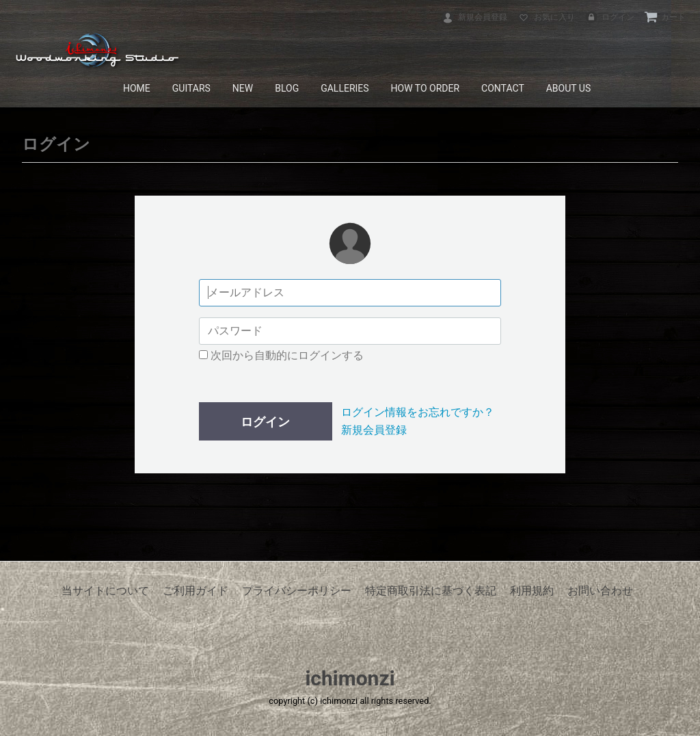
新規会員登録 (474, 17)
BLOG (287, 88)
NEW (243, 88)
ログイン (609, 17)
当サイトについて (105, 591)
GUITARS (191, 88)
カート (665, 17)
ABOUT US (569, 88)
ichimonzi (350, 678)
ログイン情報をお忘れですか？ (418, 412)
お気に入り (546, 17)
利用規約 (532, 591)
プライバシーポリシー (297, 591)
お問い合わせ (600, 591)
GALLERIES (345, 88)
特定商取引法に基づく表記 (431, 591)
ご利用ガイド (196, 591)
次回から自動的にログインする (281, 355)
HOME (137, 88)
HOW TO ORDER (426, 88)
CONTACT (503, 88)
